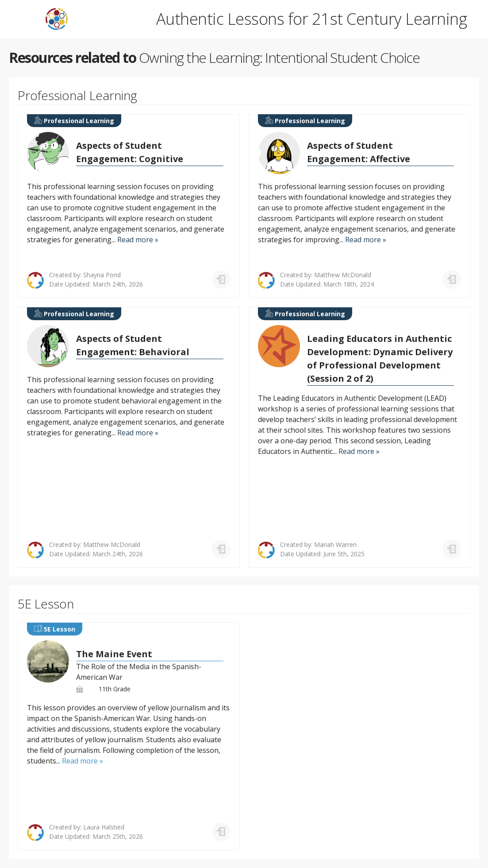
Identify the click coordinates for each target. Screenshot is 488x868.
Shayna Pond (102, 275)
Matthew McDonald (343, 275)
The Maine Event (114, 654)
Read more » (138, 240)
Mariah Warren (335, 544)
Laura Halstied (104, 827)
